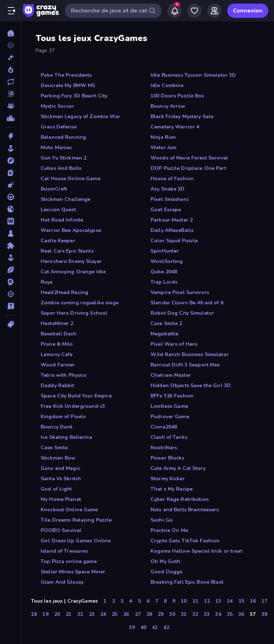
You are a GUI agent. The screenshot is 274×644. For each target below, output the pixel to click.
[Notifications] (174, 11)
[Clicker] (11, 185)
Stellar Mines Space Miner (73, 572)
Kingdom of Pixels (63, 417)
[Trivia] (11, 306)
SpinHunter (165, 251)
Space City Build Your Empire (76, 396)
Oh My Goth (165, 561)
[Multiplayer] (11, 106)
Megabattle (164, 334)
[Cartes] (11, 173)
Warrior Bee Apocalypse (71, 230)
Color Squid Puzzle (174, 241)
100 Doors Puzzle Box (177, 96)
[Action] (11, 136)
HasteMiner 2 (57, 323)
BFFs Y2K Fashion (172, 396)
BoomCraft (54, 189)
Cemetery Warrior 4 (175, 127)
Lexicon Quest (58, 210)
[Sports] (11, 270)
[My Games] (194, 11)
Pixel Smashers (169, 199)
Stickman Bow (58, 458)
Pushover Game (170, 417)
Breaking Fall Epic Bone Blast (187, 582)
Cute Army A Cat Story (178, 468)
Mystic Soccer (57, 106)
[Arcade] (11, 148)
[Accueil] (11, 33)
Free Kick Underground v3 (73, 406)
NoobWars (164, 448)
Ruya (47, 282)
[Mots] (11, 221)
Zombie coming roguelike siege (80, 303)
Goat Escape (166, 210)
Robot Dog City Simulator (182, 313)
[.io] (11, 209)
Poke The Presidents (66, 75)
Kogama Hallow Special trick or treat (196, 551)
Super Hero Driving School (74, 313)
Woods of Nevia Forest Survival (189, 158)
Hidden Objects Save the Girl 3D (191, 386)
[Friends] (214, 11)
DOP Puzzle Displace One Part (188, 168)
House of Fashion (172, 179)
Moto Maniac (56, 148)
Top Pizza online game (69, 561)
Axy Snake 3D (168, 189)
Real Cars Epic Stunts (67, 251)
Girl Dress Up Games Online (76, 541)
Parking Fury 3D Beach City (74, 96)
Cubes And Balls (61, 168)
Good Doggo (167, 572)
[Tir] (11, 294)
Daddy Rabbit (58, 386)
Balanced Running (63, 137)
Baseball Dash (59, 334)
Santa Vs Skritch (61, 479)
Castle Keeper (58, 241)
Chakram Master (171, 375)
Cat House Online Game (70, 179)
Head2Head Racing (64, 292)
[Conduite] (11, 197)
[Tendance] (11, 70)
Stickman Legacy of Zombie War (80, 116)
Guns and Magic (60, 468)
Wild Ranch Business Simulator (190, 354)
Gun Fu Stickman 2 (64, 158)
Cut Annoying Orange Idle (73, 272)
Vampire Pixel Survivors (180, 292)
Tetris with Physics (64, 375)
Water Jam (163, 148)
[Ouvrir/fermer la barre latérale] (11, 11)
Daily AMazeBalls (172, 230)
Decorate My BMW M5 (68, 85)
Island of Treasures (64, 551)
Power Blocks (168, 458)
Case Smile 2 (166, 323)
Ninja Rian (163, 137)
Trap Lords (164, 282)
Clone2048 (164, 427)
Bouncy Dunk (57, 427)
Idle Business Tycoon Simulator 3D (193, 75)
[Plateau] (11, 233)
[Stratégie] (11, 282)
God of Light (56, 489)
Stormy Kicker (168, 479)
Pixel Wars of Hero (174, 344)
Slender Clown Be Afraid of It (187, 303)
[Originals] (11, 94)
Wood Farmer (58, 365)
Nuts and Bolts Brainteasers (185, 510)
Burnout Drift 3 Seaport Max (185, 365)
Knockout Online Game (69, 510)
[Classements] (11, 118)
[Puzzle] (11, 245)
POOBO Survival (61, 530)
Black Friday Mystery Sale (182, 116)
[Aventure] (11, 161)
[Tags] (11, 324)
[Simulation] (11, 258)
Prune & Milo (57, 344)
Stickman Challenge (65, 199)
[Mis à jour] (11, 82)
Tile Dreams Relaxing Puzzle (76, 520)
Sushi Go (162, 520)
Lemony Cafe (57, 354)
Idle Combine (167, 85)
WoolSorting (167, 261)
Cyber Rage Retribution (180, 499)
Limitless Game (169, 406)
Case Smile (54, 448)
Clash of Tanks (169, 437)
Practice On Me (169, 530)
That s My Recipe (172, 489)
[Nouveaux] (11, 57)
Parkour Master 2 (172, 220)
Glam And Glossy (62, 582)
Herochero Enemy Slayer (71, 261)
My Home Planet (61, 499)
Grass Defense (59, 127)
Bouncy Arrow (168, 106)
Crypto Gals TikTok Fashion (185, 541)
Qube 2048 (164, 272)
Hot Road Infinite (62, 220)
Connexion (248, 11)
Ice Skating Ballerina (66, 437)
